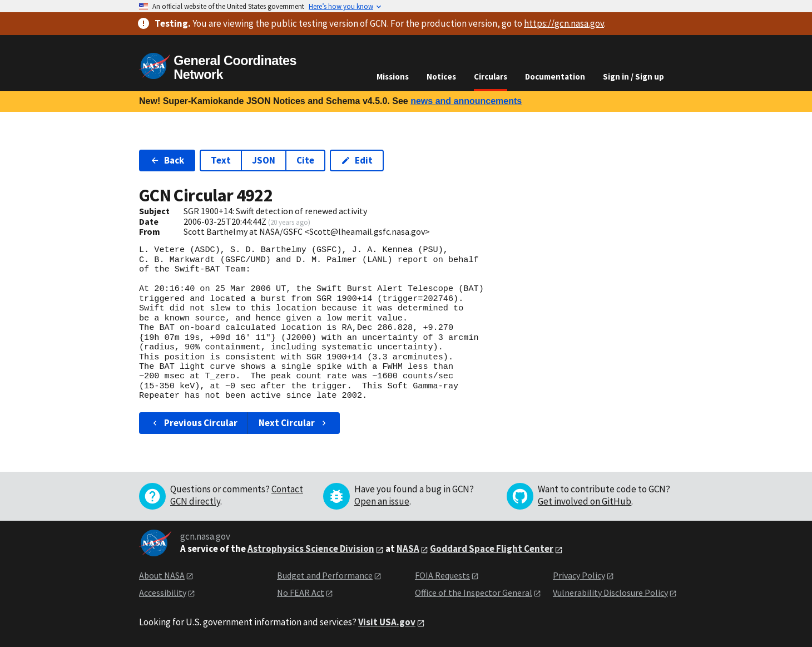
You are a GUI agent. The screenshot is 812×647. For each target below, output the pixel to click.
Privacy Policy (579, 575)
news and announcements (466, 101)
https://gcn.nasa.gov (564, 23)
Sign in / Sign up (633, 76)
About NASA (162, 575)
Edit (357, 160)
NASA (408, 549)
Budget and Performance (325, 575)
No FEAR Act (301, 592)
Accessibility (163, 592)
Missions (393, 76)
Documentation (555, 76)
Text (221, 160)
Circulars (491, 76)
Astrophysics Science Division (311, 549)
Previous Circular (194, 423)
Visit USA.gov (387, 622)
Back (167, 160)
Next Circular (294, 423)
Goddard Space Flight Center (492, 549)
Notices (441, 76)
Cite (305, 160)
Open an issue (382, 501)
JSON (264, 160)
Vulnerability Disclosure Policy (610, 592)
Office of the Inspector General (474, 592)
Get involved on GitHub (585, 501)
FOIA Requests (442, 575)
